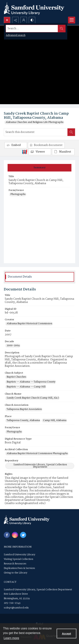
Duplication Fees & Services (19, 568)
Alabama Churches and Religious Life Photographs (35, 122)
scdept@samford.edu (16, 608)
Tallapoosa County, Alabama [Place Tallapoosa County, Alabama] (23, 421)
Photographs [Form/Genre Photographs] (18, 194)
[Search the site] (32, 29)
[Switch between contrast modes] (32, 20)
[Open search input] (7, 20)
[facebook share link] (7, 535)
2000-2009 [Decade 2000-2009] (13, 346)
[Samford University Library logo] (34, 8)
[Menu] (72, 20)
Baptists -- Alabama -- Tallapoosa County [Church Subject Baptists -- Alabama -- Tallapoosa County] (31, 382)
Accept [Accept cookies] (66, 634)
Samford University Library (20, 555)
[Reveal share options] (15, 20)
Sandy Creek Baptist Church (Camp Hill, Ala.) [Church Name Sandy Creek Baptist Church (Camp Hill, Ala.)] (33, 398)
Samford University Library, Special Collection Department (38, 590)
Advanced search (16, 35)
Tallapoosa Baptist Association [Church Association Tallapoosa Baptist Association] (24, 409)
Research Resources (15, 564)
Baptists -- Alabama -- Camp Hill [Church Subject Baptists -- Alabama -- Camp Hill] (26, 387)
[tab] (39, 168)
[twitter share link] (23, 535)
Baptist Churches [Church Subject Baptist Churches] (16, 377)
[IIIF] (25, 152)
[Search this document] (36, 132)
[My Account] (24, 20)
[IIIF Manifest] (63, 152)
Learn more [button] (11, 638)
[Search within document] (71, 132)
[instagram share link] (15, 535)
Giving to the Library (16, 573)
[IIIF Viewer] (40, 152)
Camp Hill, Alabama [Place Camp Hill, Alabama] (55, 421)
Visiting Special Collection (18, 559)
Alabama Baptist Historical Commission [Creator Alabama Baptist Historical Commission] (29, 324)
